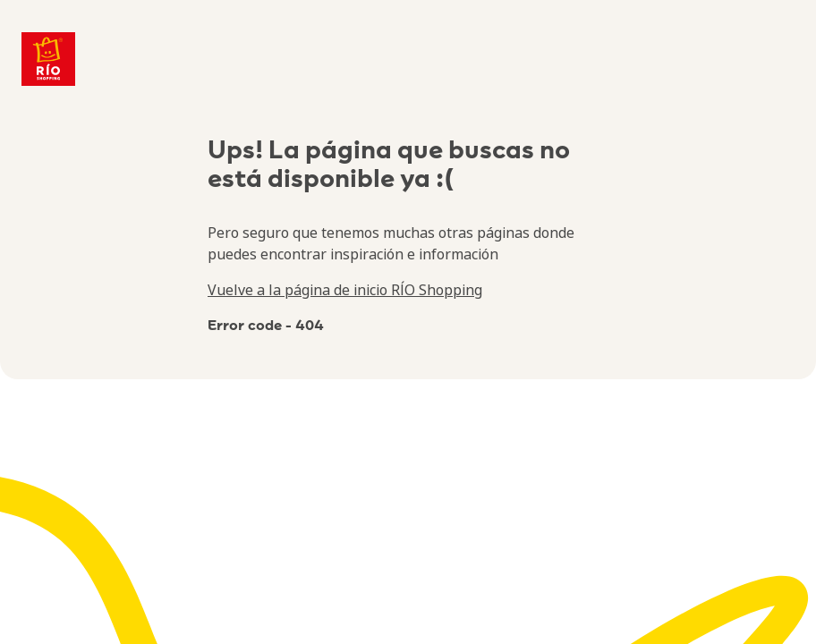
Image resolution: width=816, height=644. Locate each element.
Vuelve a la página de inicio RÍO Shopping (345, 290)
